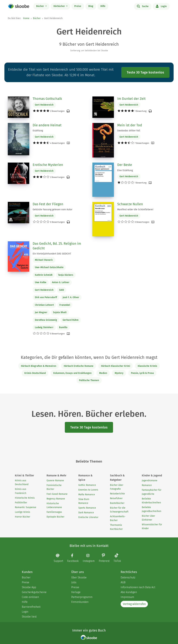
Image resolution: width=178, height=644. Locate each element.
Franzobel (65, 305)
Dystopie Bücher (55, 517)
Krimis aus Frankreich (21, 491)
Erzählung (38, 131)
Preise (78, 6)
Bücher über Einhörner (148, 518)
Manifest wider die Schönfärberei (135, 210)
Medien (103, 373)
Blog (91, 6)
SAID (62, 290)
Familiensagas (54, 512)
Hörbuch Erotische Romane (79, 366)
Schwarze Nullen (130, 204)
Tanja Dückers (66, 275)
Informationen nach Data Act (138, 587)
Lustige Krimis (23, 512)
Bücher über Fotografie (117, 487)
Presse (75, 587)
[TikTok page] (119, 558)
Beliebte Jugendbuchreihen (152, 509)
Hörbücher (60, 6)
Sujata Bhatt (60, 312)
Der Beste (125, 165)
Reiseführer (116, 498)
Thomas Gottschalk (47, 99)
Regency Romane (56, 499)
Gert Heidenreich (44, 105)
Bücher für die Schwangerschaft (119, 510)
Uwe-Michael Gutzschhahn (49, 267)
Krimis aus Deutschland (22, 482)
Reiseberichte (117, 494)
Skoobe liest (29, 617)
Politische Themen (89, 380)
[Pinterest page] (106, 558)
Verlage (76, 592)
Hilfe (103, 6)
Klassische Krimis (147, 366)
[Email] (60, 558)
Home (26, 18)
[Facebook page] (75, 558)
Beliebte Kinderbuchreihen (151, 501)
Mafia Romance (87, 495)
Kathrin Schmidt (44, 275)
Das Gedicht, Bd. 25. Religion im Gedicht (57, 246)
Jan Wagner (41, 312)
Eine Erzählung (125, 170)
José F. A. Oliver (71, 297)
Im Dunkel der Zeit (131, 99)
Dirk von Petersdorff (46, 297)
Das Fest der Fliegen (48, 204)
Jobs (74, 582)
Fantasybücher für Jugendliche (152, 492)
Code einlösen (30, 597)
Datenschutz (128, 577)
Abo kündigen (129, 592)
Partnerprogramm (82, 597)
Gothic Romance (87, 485)
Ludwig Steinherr (44, 327)
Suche (143, 6)
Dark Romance (86, 513)
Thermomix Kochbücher (116, 527)
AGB (123, 582)
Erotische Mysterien (48, 165)
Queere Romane (55, 481)
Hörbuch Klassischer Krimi (116, 366)
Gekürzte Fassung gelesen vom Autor (52, 210)
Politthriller (21, 503)
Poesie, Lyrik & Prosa (142, 373)
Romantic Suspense (26, 507)
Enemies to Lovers (88, 490)
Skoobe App (29, 587)
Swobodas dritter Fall (129, 131)
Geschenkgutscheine (34, 592)
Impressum (127, 597)
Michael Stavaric (44, 260)
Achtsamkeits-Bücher (118, 518)
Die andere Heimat (47, 125)
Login (161, 6)
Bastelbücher (117, 503)
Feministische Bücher (54, 487)
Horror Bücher (23, 517)
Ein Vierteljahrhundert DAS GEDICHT (52, 254)
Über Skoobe (79, 577)
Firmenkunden (80, 602)
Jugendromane (150, 481)
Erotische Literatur (88, 517)
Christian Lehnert (44, 305)
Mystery (119, 373)
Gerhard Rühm (71, 320)
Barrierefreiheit (31, 607)
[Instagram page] (90, 558)
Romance (147, 485)
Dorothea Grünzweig (46, 320)
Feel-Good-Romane (57, 494)
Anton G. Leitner (61, 282)
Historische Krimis (25, 498)
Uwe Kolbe (41, 282)
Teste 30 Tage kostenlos (145, 72)
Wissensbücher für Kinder (152, 526)
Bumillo (63, 327)
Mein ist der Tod (130, 125)
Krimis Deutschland (35, 373)
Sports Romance (87, 508)
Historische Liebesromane (54, 505)
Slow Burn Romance (84, 501)
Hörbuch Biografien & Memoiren (39, 366)
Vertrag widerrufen (134, 604)
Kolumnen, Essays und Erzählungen (72, 373)
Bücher (40, 6)
